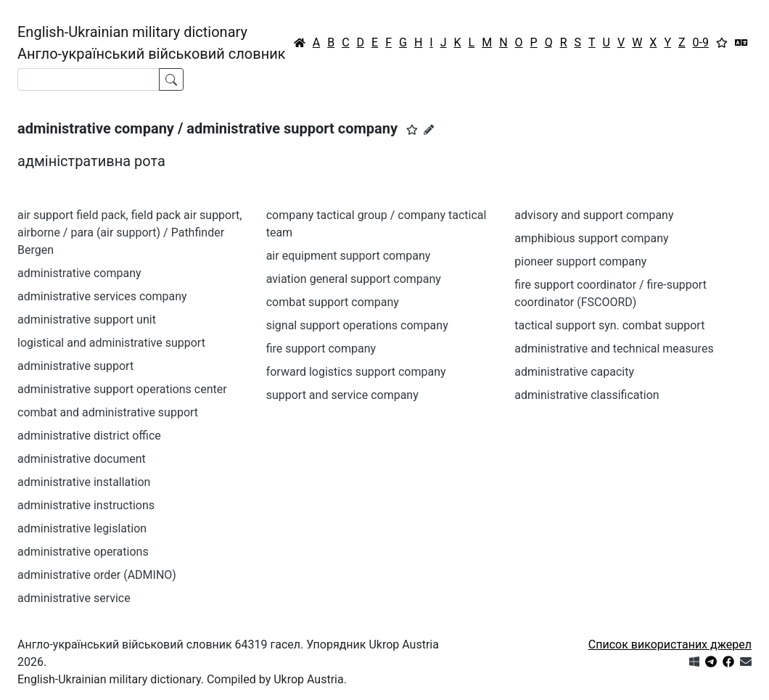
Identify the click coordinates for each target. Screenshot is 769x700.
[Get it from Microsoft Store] (694, 662)
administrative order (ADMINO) (97, 575)
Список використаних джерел (670, 645)
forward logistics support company (356, 372)
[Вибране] (722, 43)
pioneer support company (580, 262)
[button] (412, 130)
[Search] (89, 79)
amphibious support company (591, 238)
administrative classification (587, 395)
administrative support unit (87, 320)
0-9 (701, 42)
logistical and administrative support (111, 343)
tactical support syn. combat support (609, 325)
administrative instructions (86, 505)
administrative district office (89, 436)
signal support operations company (357, 325)
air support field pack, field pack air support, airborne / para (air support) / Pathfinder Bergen (129, 232)
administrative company (79, 273)
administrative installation (84, 482)
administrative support (75, 366)
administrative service (74, 598)
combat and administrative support (108, 412)
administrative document (82, 459)
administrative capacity (574, 372)
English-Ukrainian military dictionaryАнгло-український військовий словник (152, 43)
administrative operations (83, 552)
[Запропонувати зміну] (429, 130)
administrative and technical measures (614, 349)
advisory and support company (594, 215)
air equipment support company (349, 256)
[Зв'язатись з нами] (746, 662)
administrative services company (102, 296)
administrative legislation (82, 528)
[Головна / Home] (300, 43)
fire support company (321, 349)
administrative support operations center (122, 389)
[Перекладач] (741, 43)
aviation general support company (354, 279)
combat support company (333, 302)
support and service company (342, 395)
